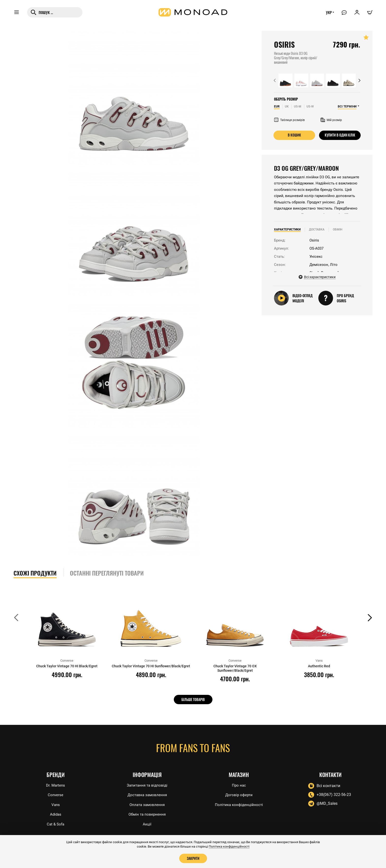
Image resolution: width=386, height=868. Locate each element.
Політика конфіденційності (239, 804)
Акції (147, 824)
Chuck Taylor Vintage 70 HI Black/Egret (67, 666)
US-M (298, 107)
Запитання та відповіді (147, 784)
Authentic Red (319, 666)
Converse (56, 794)
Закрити (193, 858)
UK (287, 107)
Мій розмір (331, 120)
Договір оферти (239, 794)
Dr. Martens (56, 784)
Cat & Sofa (56, 824)
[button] (275, 80)
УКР (328, 14)
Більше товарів (193, 699)
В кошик (294, 135)
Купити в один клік (340, 135)
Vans (56, 804)
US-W (310, 107)
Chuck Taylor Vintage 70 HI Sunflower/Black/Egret (151, 668)
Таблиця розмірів (289, 120)
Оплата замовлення (147, 804)
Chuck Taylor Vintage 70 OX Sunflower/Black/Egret (235, 668)
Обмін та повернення (147, 814)
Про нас (239, 784)
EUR (277, 107)
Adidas (56, 814)
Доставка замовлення (147, 794)
